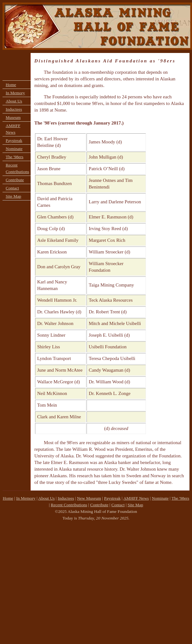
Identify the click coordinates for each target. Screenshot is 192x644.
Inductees (14, 109)
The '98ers (15, 157)
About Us (14, 101)
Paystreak (14, 140)
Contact (12, 188)
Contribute (15, 180)
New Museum (89, 498)
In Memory (15, 93)
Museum (13, 117)
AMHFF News (13, 129)
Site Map (13, 196)
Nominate (14, 149)
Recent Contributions (17, 168)
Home (11, 85)
